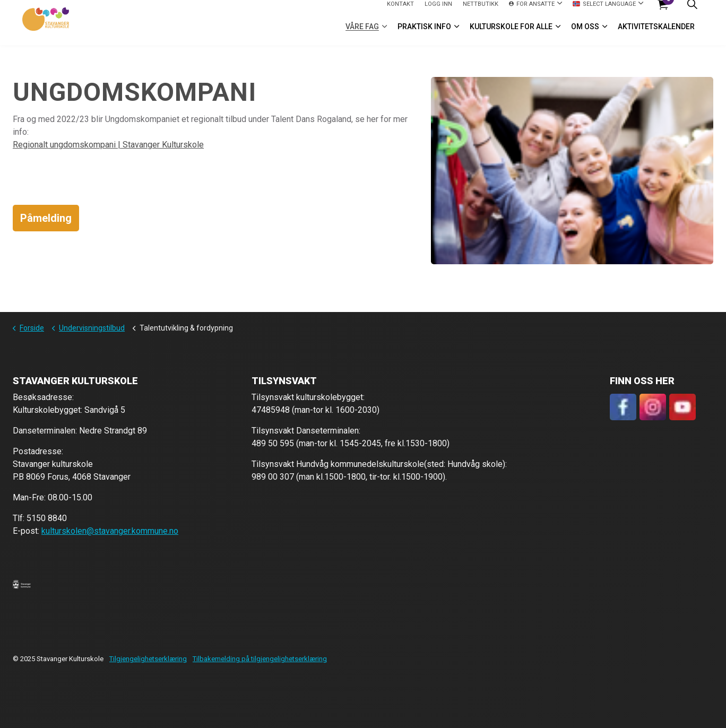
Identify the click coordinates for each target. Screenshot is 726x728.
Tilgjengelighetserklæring (148, 659)
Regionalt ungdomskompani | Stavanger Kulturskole (108, 145)
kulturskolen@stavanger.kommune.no (110, 531)
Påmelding (46, 218)
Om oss (585, 34)
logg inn (438, 11)
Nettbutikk (481, 11)
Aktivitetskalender (656, 34)
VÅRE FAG (362, 34)
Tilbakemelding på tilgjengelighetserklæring (260, 659)
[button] (22, 584)
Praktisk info (424, 34)
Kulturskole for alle (511, 34)
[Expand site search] (692, 11)
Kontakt (400, 11)
